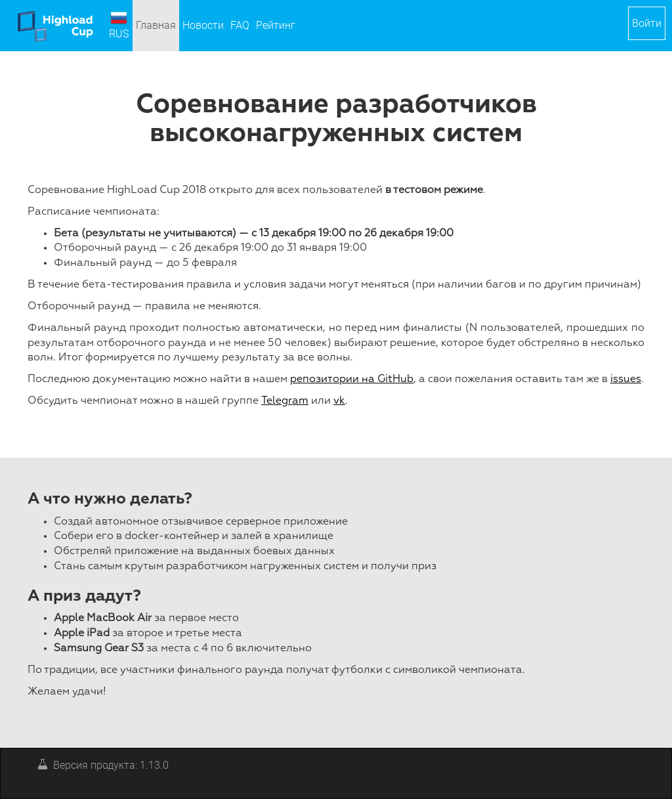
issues (626, 379)
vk (339, 401)
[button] (647, 23)
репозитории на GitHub (352, 379)
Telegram (285, 401)
